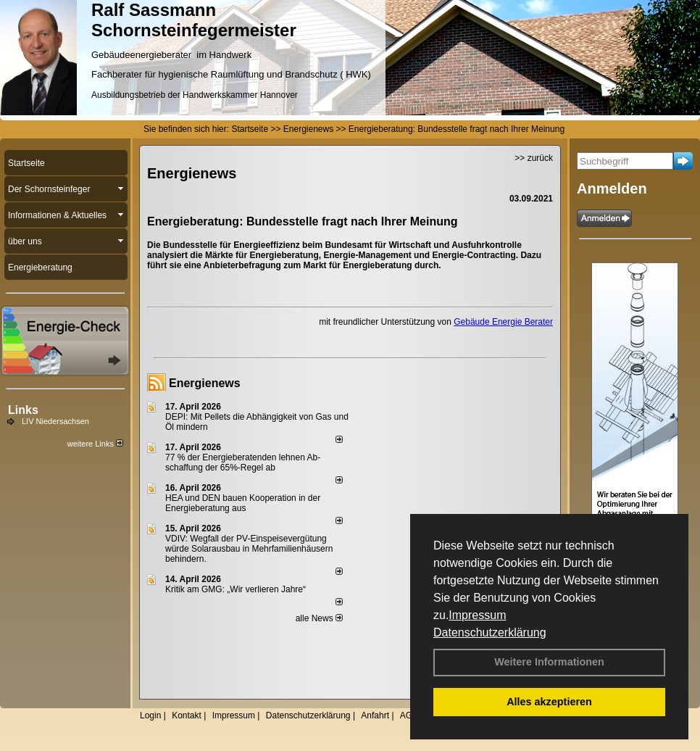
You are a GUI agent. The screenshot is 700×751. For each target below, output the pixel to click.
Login (150, 715)
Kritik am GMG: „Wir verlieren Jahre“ (236, 589)
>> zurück (534, 158)
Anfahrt (375, 715)
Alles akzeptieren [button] (549, 702)
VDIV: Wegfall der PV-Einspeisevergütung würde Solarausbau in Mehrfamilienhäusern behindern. (249, 549)
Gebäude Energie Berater (503, 322)
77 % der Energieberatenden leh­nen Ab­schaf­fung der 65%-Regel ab (243, 462)
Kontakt (187, 715)
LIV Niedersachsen (55, 421)
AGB (409, 715)
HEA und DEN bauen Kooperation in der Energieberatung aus (243, 503)
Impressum (477, 615)
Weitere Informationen (549, 662)
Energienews (205, 383)
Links (23, 410)
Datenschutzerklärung (490, 632)
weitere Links (95, 444)
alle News (319, 618)
